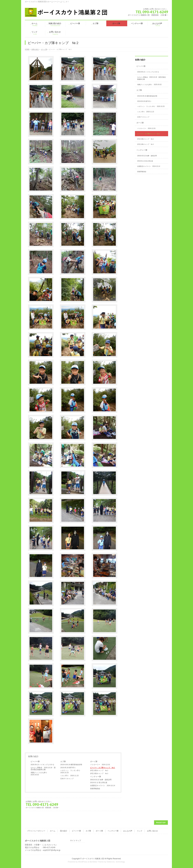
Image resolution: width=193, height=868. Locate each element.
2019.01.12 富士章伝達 (99, 782)
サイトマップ (76, 841)
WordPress (83, 862)
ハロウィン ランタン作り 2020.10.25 (71, 771)
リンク (140, 831)
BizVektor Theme (97, 862)
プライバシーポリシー (36, 831)
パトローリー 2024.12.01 (100, 765)
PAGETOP (161, 823)
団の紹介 (64, 831)
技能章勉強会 (95, 789)
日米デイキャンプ (67, 779)
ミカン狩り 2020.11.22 (69, 776)
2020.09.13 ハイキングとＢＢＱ (42, 765)
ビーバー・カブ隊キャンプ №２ (103, 768)
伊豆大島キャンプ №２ (99, 770)
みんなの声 (128, 831)
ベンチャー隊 (96, 777)
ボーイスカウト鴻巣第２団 (93, 859)
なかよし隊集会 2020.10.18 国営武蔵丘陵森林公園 (43, 769)
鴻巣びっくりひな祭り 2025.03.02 (40, 774)
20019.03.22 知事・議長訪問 (101, 780)
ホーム (53, 831)
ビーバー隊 (35, 762)
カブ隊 (63, 762)
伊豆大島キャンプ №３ (99, 773)
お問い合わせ (152, 831)
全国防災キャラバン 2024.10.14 (103, 785)
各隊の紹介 (33, 756)
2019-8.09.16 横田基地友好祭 (71, 765)
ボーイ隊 (94, 762)
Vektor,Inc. (111, 862)
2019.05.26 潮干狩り (68, 768)
